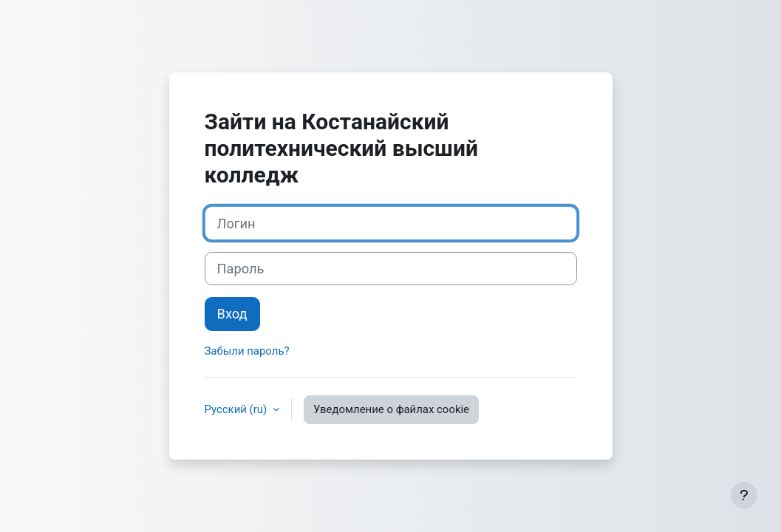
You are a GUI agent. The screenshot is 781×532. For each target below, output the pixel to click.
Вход (232, 314)
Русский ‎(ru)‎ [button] (237, 409)
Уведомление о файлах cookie (391, 409)
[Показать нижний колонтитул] (744, 495)
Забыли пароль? (247, 351)
